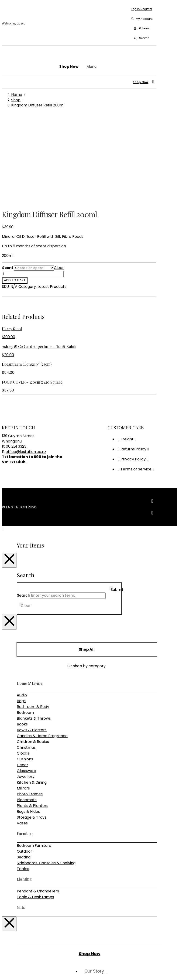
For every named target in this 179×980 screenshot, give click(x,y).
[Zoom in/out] (4, 971)
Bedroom (25, 626)
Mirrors (23, 702)
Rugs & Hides (28, 725)
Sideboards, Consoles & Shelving (46, 776)
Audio (22, 608)
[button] (141, 29)
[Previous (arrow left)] (4, 977)
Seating (24, 771)
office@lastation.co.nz (26, 365)
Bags (21, 614)
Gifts (21, 821)
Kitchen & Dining (32, 696)
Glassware (26, 684)
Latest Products (52, 200)
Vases (22, 737)
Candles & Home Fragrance (42, 649)
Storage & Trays (32, 731)
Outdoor (24, 765)
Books (22, 638)
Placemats (27, 713)
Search (24, 509)
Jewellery (26, 690)
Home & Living (30, 597)
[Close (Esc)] (18, 971)
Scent (8, 181)
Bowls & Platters (32, 643)
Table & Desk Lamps (35, 810)
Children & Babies (33, 655)
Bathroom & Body (33, 620)
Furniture (25, 747)
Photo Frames (30, 707)
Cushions (25, 672)
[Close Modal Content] (9, 473)
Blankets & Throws (34, 632)
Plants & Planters (33, 719)
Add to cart (15, 194)
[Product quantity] (33, 187)
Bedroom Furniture (34, 759)
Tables (23, 782)
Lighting (24, 792)
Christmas (26, 661)
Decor (22, 678)
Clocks (23, 667)
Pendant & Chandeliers (38, 805)
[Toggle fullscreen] (8, 971)
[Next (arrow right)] (8, 977)
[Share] (13, 971)
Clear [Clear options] (59, 181)
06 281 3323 (16, 360)
